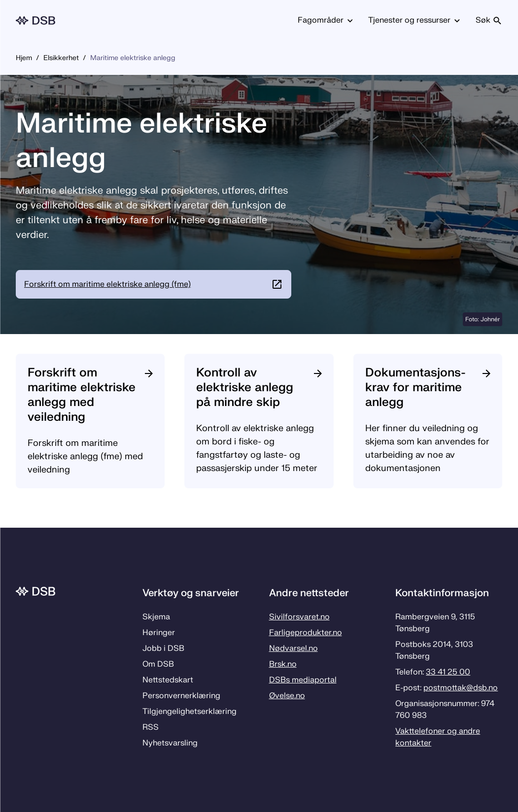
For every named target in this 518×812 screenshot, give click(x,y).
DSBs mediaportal (303, 680)
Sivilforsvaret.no (299, 617)
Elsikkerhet (61, 58)
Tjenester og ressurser (414, 20)
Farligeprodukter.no (306, 633)
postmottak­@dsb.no (461, 688)
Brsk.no (283, 664)
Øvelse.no (287, 696)
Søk (489, 20)
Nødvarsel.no (294, 648)
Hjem (24, 58)
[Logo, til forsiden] (35, 20)
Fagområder (325, 20)
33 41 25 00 (448, 672)
